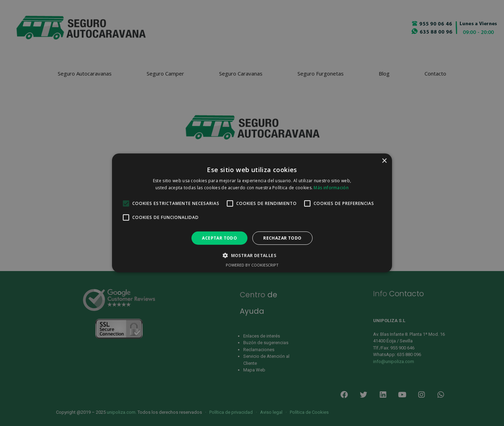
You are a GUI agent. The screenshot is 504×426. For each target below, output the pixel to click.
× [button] (384, 161)
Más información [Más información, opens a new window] (331, 188)
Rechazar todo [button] (282, 238)
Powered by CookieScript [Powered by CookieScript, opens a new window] (252, 265)
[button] (252, 255)
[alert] (252, 213)
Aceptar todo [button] (219, 238)
